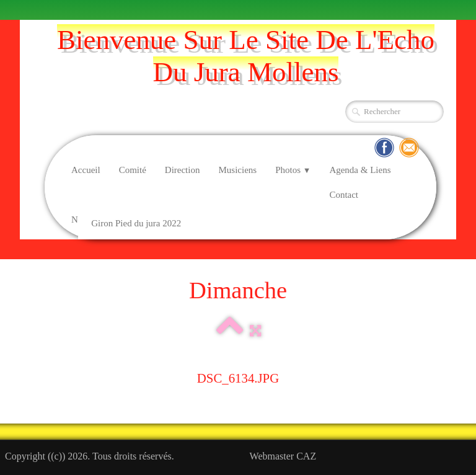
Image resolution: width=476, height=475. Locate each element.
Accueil (86, 170)
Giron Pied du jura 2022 (136, 223)
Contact (344, 195)
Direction (183, 170)
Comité (133, 170)
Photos (293, 170)
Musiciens (237, 170)
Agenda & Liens (360, 170)
